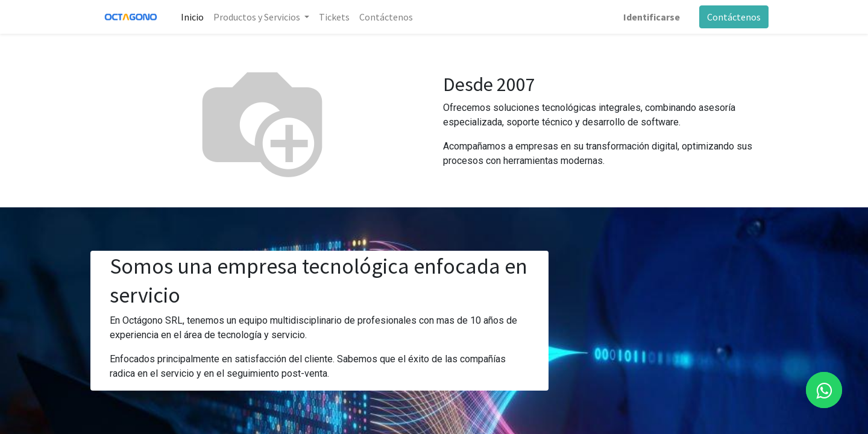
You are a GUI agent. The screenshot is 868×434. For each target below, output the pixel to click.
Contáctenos (734, 17)
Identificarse (652, 17)
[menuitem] (192, 17)
